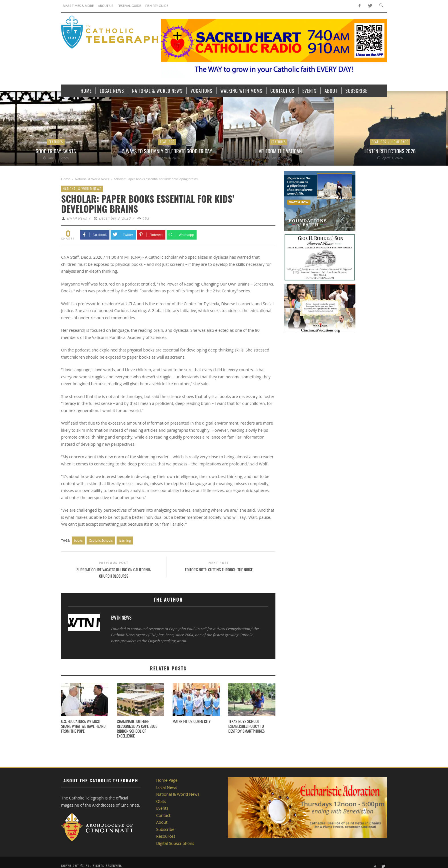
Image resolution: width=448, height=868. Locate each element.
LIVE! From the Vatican (279, 151)
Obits (161, 801)
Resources (166, 836)
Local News (167, 787)
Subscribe (165, 829)
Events (162, 808)
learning (125, 540)
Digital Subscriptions (175, 843)
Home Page (400, 142)
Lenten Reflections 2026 (390, 151)
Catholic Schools (101, 540)
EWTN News (77, 218)
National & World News (92, 179)
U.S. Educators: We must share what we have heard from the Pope (83, 726)
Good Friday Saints (56, 151)
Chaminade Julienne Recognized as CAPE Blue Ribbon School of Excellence (137, 728)
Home (66, 179)
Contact (163, 815)
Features (56, 142)
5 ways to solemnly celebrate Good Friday (167, 151)
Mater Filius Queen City (192, 721)
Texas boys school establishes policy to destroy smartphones (246, 726)
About (162, 822)
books (78, 540)
